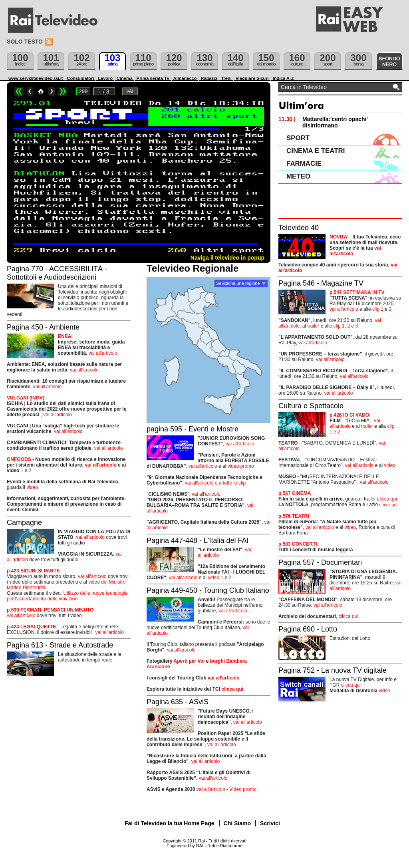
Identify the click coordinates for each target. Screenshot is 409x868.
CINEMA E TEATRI (316, 151)
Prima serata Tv (153, 78)
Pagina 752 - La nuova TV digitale (333, 670)
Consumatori (81, 78)
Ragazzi (209, 78)
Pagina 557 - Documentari (320, 562)
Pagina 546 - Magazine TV (321, 283)
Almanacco (185, 78)
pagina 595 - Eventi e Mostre (193, 429)
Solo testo (25, 42)
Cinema (125, 78)
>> (63, 91)
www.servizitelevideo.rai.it (36, 78)
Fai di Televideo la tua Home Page (170, 823)
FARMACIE (304, 164)
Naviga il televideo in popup (227, 258)
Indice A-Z (283, 78)
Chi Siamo (237, 823)
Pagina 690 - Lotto (308, 629)
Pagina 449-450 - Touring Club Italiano (208, 590)
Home (41, 91)
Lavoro (105, 78)
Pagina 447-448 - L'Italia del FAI (198, 540)
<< (19, 91)
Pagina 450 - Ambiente (43, 327)
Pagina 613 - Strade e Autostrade (60, 645)
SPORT (298, 138)
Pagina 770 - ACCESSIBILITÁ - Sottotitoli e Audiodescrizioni (57, 273)
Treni (226, 78)
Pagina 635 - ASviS (178, 702)
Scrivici (270, 823)
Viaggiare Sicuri (252, 78)
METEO (298, 176)
